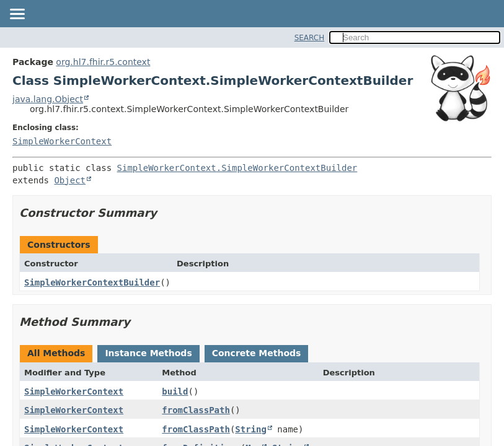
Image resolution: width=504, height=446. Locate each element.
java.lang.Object (48, 99)
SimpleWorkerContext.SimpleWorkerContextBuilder (237, 168)
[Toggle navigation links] (17, 15)
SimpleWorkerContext (62, 141)
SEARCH (310, 38)
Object (70, 180)
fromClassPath (196, 410)
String (251, 429)
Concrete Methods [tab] (257, 353)
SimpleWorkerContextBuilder (92, 282)
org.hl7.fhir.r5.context (103, 62)
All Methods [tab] (56, 353)
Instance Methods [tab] (148, 353)
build (175, 391)
